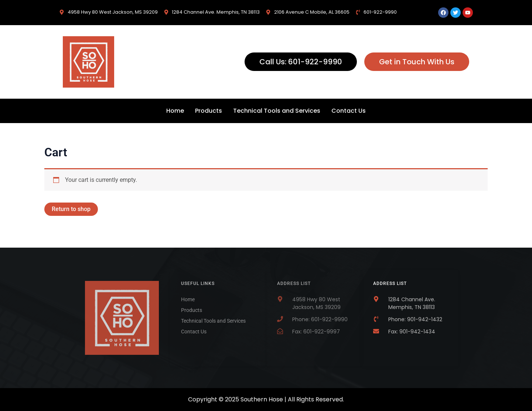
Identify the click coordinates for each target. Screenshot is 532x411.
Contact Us (349, 111)
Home (175, 111)
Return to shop (71, 209)
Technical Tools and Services (277, 111)
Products (209, 111)
